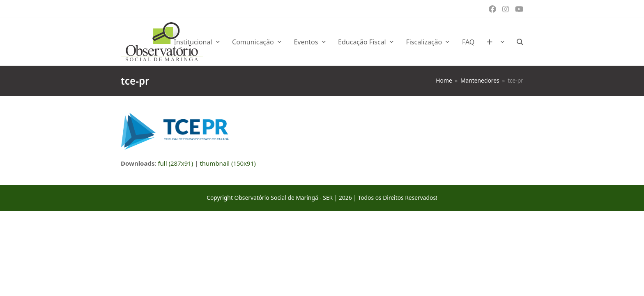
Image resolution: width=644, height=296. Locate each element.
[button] (520, 42)
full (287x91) (175, 163)
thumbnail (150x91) (228, 163)
